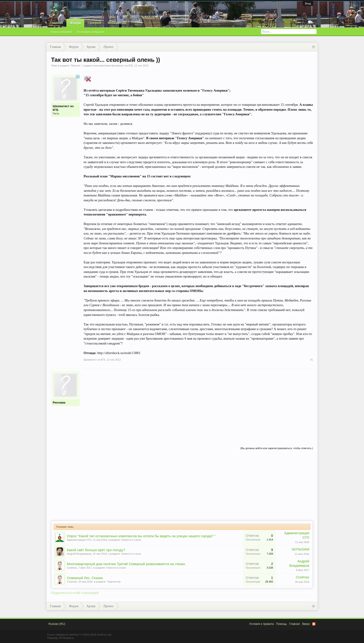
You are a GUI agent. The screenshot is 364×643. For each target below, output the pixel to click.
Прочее (75, 66)
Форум (75, 23)
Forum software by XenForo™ (80, 635)
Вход (308, 3)
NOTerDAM (301, 549)
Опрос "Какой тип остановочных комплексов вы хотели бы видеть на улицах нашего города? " (141, 536)
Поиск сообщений (61, 32)
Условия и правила (261, 624)
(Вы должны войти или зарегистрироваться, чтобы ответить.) (277, 448)
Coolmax (72, 568)
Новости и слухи (131, 540)
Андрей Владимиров (79, 554)
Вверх (306, 624)
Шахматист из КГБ (122, 66)
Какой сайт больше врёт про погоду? (96, 550)
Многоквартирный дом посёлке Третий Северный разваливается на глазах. (126, 564)
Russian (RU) (57, 624)
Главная (56, 23)
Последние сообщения (90, 32)
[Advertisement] (198, 403)
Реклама (59, 403)
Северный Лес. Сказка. (85, 578)
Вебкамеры (117, 23)
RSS (314, 624)
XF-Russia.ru (66, 638)
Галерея (94, 23)
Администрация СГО (79, 540)
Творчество (114, 582)
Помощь (281, 624)
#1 (312, 360)
